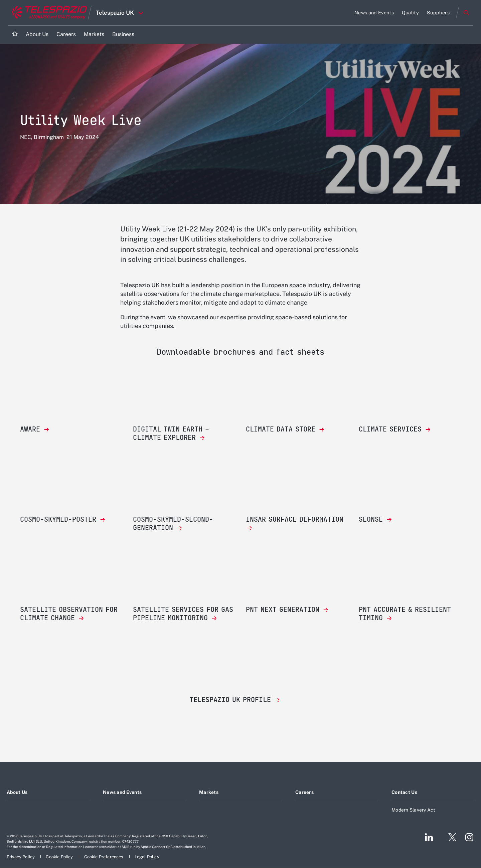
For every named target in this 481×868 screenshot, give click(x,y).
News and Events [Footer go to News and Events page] (122, 792)
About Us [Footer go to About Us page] (17, 792)
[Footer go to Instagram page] (469, 837)
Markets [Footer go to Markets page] (209, 792)
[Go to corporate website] (48, 13)
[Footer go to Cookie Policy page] (60, 857)
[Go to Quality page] (410, 13)
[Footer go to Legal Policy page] (147, 857)
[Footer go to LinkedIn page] (429, 837)
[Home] (15, 35)
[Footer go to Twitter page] (450, 837)
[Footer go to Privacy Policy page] (21, 857)
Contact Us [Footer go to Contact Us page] (404, 792)
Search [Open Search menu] (466, 13)
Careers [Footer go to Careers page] (304, 792)
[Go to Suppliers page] (438, 13)
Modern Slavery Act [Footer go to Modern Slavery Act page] (414, 810)
